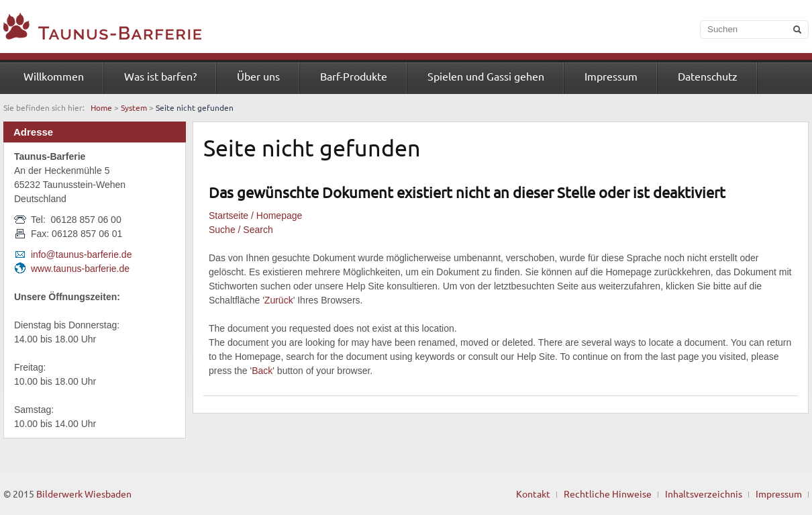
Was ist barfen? (160, 76)
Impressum (611, 76)
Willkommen (54, 76)
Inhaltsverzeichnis (704, 494)
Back (262, 371)
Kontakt (533, 494)
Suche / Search (241, 230)
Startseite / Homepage (255, 216)
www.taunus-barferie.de (80, 269)
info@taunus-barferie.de (81, 254)
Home (101, 107)
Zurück (279, 300)
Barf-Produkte (354, 76)
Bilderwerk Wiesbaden (84, 494)
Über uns (258, 76)
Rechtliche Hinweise (608, 494)
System (134, 107)
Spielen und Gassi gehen (486, 76)
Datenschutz (708, 76)
